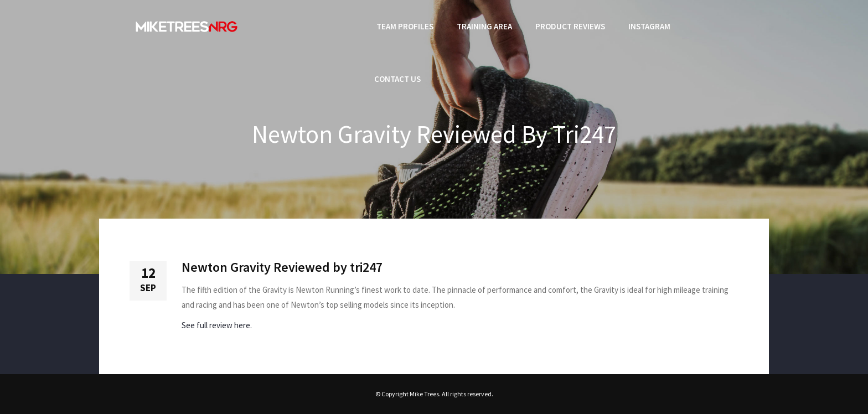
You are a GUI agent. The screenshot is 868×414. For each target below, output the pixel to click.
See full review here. (217, 325)
